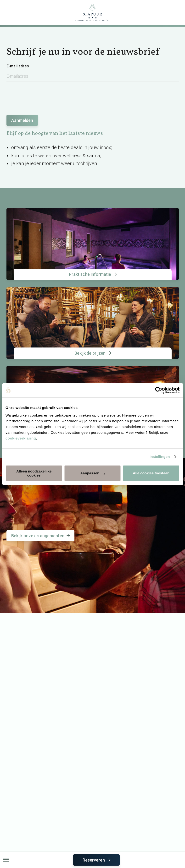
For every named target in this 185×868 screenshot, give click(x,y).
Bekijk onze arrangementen (41, 536)
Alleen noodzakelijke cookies (34, 473)
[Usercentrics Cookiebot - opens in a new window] (159, 390)
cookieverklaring (21, 438)
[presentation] (43, 96)
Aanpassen (93, 473)
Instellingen (160, 457)
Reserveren (97, 860)
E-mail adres (18, 66)
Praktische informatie (93, 274)
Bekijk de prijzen (93, 353)
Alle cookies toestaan (151, 473)
